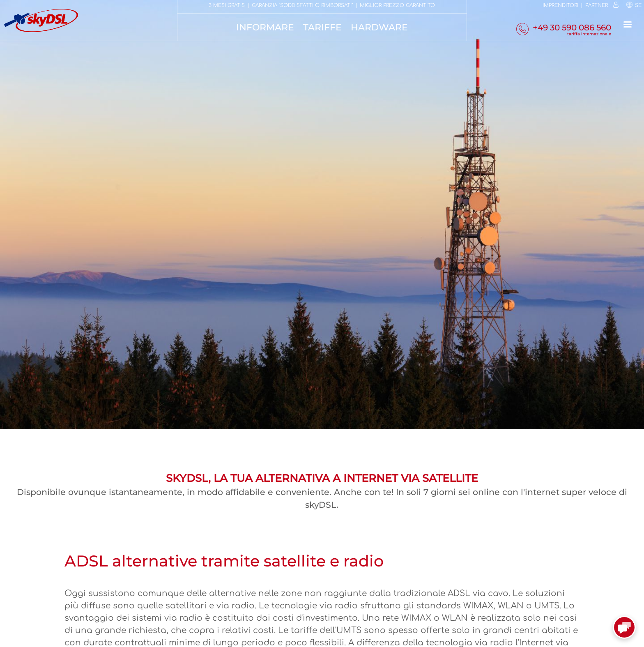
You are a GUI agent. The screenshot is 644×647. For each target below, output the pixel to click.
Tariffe (322, 27)
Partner (597, 5)
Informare (265, 27)
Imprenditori (560, 5)
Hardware (379, 27)
